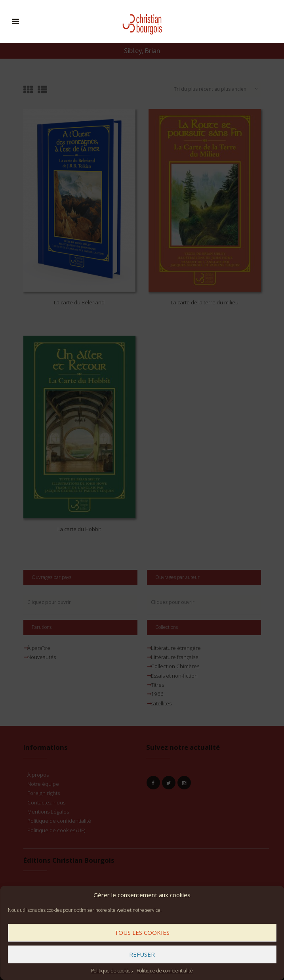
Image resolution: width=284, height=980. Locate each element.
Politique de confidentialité (165, 971)
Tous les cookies (142, 932)
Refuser (142, 954)
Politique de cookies (112, 971)
